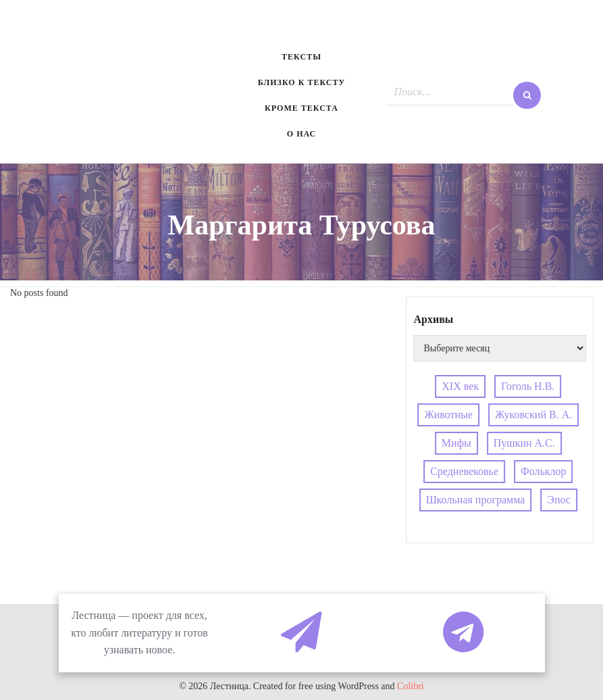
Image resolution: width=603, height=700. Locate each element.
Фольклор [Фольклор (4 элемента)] (543, 471)
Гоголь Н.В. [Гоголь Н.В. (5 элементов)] (528, 386)
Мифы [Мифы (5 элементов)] (456, 443)
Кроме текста (301, 108)
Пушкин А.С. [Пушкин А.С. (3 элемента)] (524, 443)
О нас (301, 134)
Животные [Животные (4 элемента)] (448, 415)
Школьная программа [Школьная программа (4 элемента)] (476, 500)
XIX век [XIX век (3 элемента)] (460, 386)
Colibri (411, 686)
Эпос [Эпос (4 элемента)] (559, 500)
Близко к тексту (302, 82)
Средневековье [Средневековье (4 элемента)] (464, 471)
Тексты (301, 57)
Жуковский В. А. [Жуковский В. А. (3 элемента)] (533, 415)
